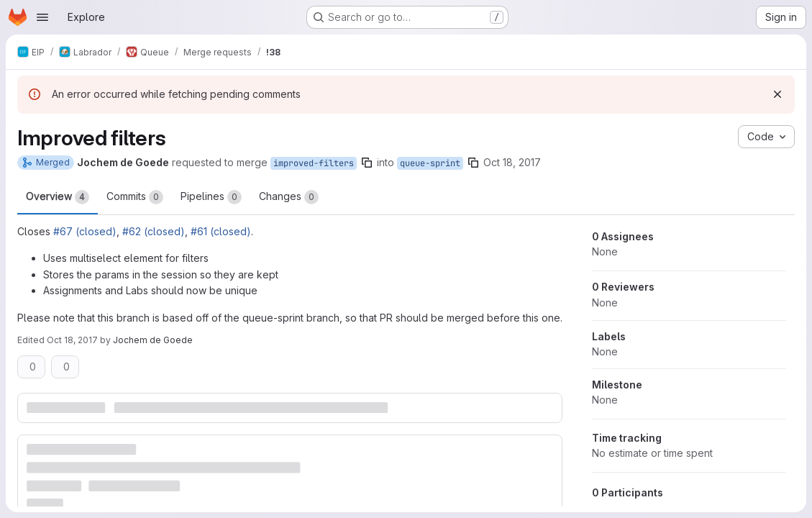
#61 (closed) (221, 231)
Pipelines (211, 197)
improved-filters (314, 163)
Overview (58, 197)
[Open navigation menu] (42, 17)
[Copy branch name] (367, 163)
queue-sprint (430, 163)
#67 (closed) (85, 231)
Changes (289, 197)
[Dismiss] (777, 94)
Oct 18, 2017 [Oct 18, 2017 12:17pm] (512, 162)
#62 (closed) (154, 231)
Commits (135, 197)
